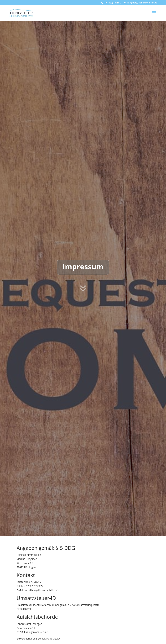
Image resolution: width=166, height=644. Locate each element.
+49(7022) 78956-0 (112, 3)
